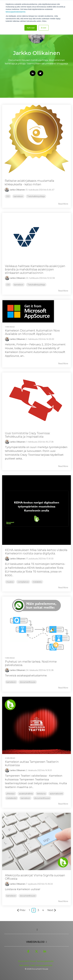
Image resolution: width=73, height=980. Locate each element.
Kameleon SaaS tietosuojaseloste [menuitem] (36, 965)
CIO (8, 196)
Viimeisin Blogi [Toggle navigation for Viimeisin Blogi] (35, 942)
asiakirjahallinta (26, 794)
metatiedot (12, 798)
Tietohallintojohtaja (36, 196)
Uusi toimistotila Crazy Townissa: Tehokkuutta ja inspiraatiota (28, 435)
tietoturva (41, 794)
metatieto (37, 582)
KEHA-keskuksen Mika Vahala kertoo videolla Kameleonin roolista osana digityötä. (36, 552)
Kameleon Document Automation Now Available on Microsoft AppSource (32, 332)
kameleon (18, 196)
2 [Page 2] (34, 910)
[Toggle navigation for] (36, 931)
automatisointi (56, 794)
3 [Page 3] (38, 910)
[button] (28, 953)
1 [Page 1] (29, 910)
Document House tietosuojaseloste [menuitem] (36, 961)
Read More (63, 204)
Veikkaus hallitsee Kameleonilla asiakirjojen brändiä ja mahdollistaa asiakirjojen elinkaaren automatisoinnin (35, 269)
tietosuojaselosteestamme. (16, 12)
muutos (10, 582)
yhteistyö (11, 794)
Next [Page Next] (52, 910)
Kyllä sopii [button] (31, 28)
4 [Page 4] (43, 910)
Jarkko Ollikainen (15, 190)
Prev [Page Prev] (21, 910)
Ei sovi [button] (44, 28)
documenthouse (28, 682)
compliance (23, 582)
